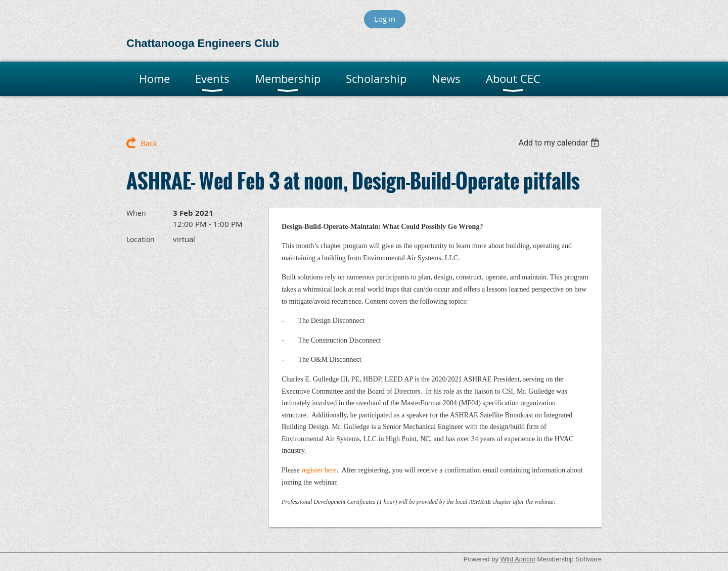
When (136, 213)
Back (149, 143)
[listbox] (560, 143)
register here (319, 470)
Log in (385, 19)
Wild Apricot (518, 559)
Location (141, 239)
